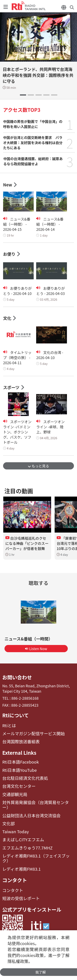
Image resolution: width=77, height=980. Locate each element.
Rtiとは (9, 726)
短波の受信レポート (21, 898)
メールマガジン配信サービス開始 (33, 734)
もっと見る (38, 466)
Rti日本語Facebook (21, 762)
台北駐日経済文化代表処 (25, 778)
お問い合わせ (17, 677)
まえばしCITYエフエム (23, 840)
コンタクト (15, 880)
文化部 (9, 824)
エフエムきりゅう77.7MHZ (27, 848)
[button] (23, 95)
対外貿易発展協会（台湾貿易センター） (36, 805)
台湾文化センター (19, 786)
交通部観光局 (15, 794)
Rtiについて (16, 715)
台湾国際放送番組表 (21, 742)
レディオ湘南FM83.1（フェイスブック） (36, 858)
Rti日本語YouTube (20, 770)
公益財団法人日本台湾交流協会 (31, 816)
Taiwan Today (16, 832)
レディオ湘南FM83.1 (21, 869)
